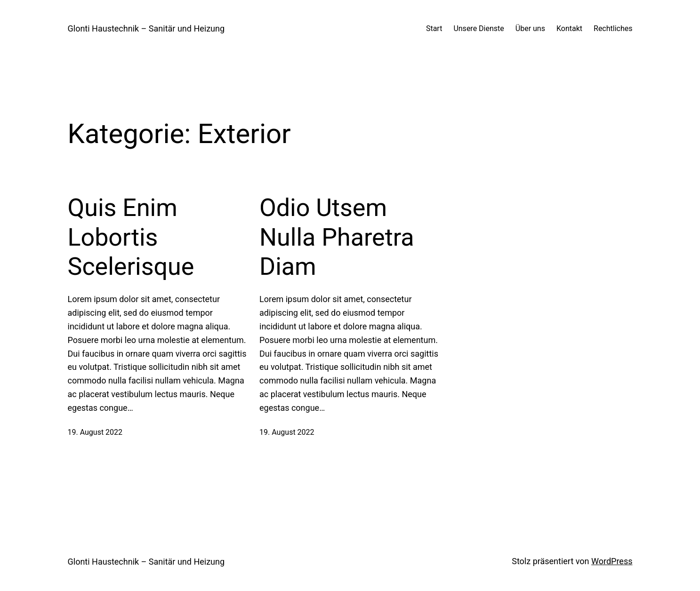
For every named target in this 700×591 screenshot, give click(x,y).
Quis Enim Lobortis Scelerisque (131, 237)
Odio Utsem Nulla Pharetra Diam (337, 237)
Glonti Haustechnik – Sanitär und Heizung (146, 28)
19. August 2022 (95, 432)
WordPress (612, 561)
